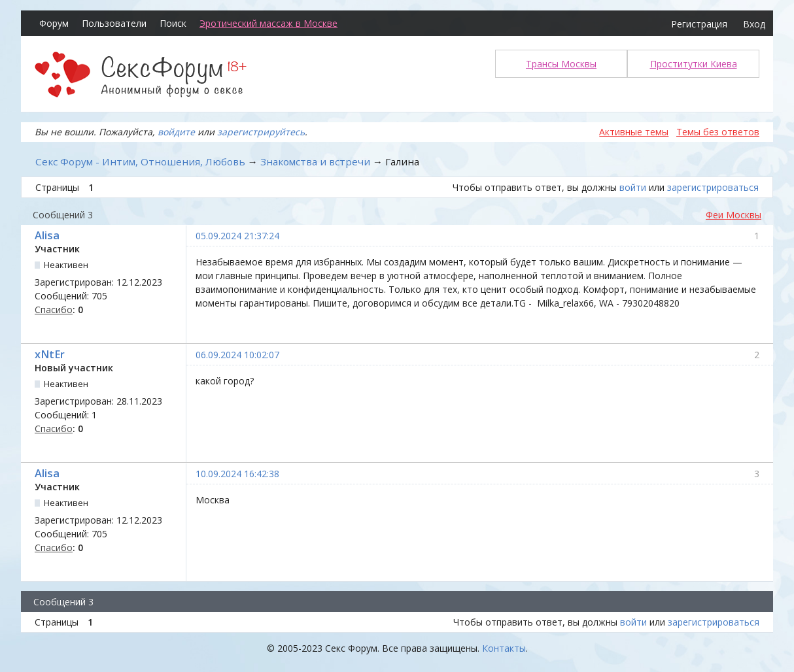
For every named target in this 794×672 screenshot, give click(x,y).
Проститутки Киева (694, 64)
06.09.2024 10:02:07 (237, 355)
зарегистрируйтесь (261, 132)
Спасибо (54, 310)
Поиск (173, 23)
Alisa (47, 235)
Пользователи (114, 23)
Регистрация (699, 24)
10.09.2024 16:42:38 (237, 474)
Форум (54, 23)
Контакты (504, 648)
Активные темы (634, 132)
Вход (754, 24)
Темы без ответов (718, 132)
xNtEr (50, 354)
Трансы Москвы (561, 64)
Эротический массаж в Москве (268, 23)
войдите (176, 132)
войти (633, 187)
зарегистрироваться (713, 187)
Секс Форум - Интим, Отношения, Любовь (140, 161)
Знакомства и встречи (315, 161)
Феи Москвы (734, 215)
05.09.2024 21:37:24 (237, 236)
